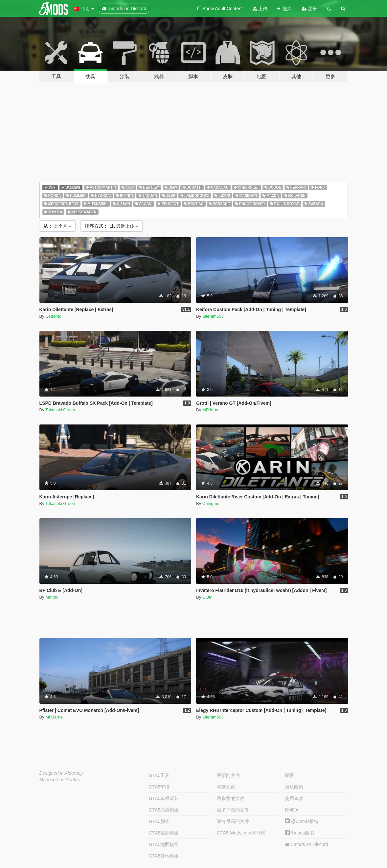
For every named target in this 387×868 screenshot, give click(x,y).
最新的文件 (228, 775)
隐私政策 (294, 787)
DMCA (292, 810)
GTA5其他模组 (164, 856)
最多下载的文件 (233, 810)
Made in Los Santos (60, 780)
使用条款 (294, 798)
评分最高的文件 (233, 821)
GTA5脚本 (159, 821)
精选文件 (226, 787)
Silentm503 (213, 316)
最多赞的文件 (231, 798)
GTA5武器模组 (164, 810)
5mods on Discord (307, 845)
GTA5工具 (159, 775)
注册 (309, 9)
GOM (207, 597)
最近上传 (112, 226)
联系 (289, 775)
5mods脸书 (299, 833)
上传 (260, 9)
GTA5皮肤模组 (164, 833)
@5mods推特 (302, 821)
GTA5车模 (159, 787)
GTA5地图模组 (164, 844)
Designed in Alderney (61, 773)
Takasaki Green (60, 410)
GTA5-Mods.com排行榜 (241, 833)
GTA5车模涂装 (164, 798)
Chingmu (211, 503)
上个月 (57, 226)
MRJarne (211, 410)
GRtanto (53, 316)
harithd (52, 597)
